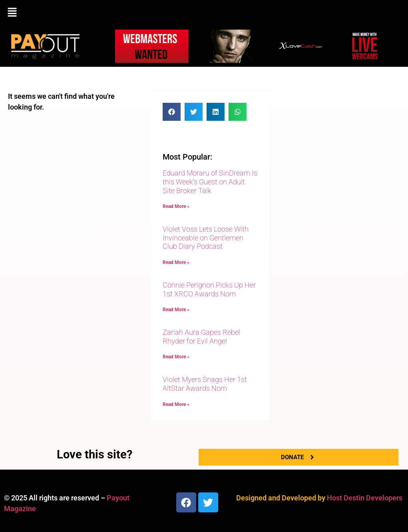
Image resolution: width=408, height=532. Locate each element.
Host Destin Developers (365, 498)
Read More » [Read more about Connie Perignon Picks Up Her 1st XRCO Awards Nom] (176, 310)
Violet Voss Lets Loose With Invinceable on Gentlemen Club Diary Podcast (206, 238)
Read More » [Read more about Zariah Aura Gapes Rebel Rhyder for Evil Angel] (176, 357)
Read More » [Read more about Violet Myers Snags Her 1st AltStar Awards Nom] (176, 404)
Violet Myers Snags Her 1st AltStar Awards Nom (205, 384)
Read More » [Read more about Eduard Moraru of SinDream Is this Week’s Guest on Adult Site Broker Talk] (176, 206)
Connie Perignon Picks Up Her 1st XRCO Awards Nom (209, 289)
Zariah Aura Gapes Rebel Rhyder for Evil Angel (201, 337)
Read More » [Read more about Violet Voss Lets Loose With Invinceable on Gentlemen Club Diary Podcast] (176, 262)
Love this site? (95, 454)
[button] (204, 13)
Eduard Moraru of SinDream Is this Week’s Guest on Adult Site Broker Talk (210, 182)
